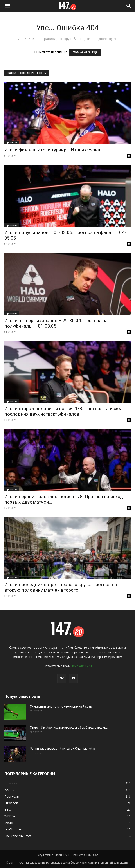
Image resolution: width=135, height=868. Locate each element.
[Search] (129, 6)
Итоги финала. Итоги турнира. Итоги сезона (52, 150)
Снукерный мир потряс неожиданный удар (61, 706)
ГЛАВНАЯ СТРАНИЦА (85, 52)
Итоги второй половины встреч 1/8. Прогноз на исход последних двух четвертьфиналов (64, 411)
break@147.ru (82, 666)
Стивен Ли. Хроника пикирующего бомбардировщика (69, 728)
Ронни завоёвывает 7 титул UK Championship (62, 749)
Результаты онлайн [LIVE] (53, 855)
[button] (7, 6)
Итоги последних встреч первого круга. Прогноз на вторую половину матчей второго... (61, 587)
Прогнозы (12, 142)
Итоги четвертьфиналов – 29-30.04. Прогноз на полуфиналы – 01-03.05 (56, 323)
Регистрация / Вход (86, 855)
